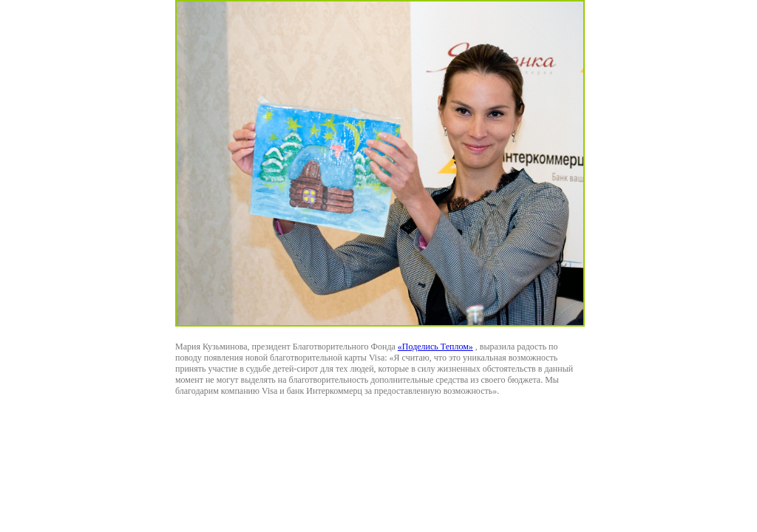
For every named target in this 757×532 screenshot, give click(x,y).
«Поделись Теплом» (435, 347)
